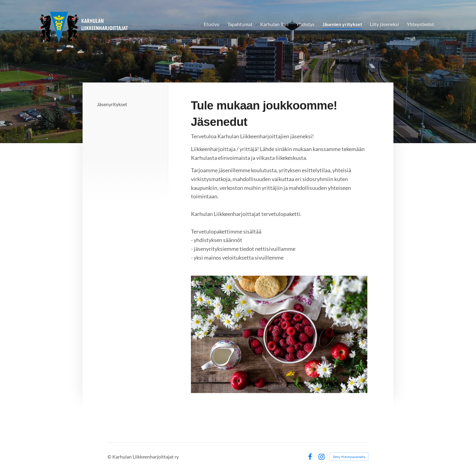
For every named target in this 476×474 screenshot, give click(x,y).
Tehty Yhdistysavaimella (349, 457)
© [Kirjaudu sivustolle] (110, 457)
